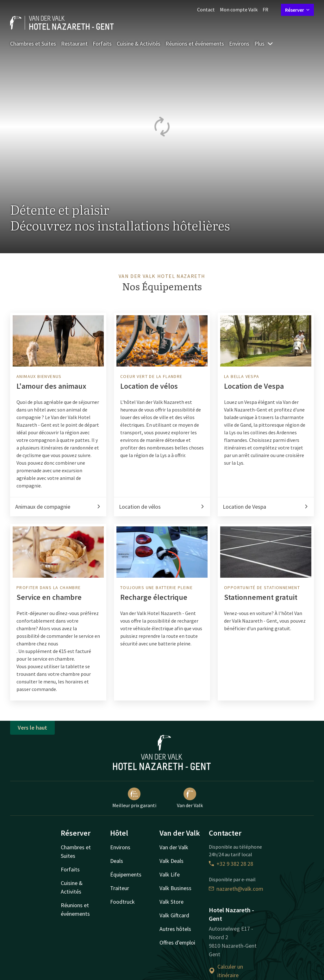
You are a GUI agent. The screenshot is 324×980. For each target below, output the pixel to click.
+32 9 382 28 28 (231, 864)
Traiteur (120, 888)
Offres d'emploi (177, 942)
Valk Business (175, 888)
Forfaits (102, 44)
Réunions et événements (195, 44)
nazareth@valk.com (236, 889)
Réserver (297, 10)
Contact (206, 9)
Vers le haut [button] (32, 728)
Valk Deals (171, 861)
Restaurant (74, 44)
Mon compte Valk (239, 9)
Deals (117, 861)
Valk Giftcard (174, 915)
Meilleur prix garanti (134, 798)
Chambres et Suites (33, 44)
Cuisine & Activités (139, 44)
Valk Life (170, 874)
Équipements (126, 874)
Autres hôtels (175, 929)
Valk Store (171, 902)
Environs (239, 44)
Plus (264, 44)
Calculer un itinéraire (226, 971)
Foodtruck (122, 902)
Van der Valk (190, 798)
